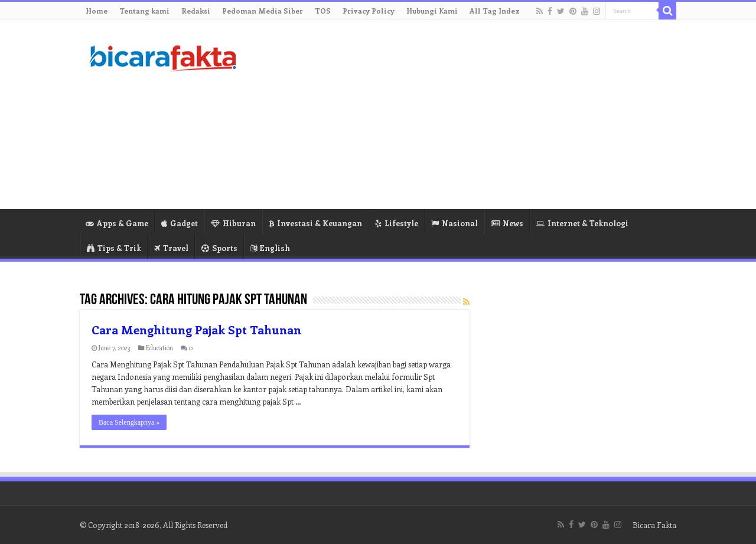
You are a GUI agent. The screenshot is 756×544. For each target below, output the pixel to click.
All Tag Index (495, 11)
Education (159, 348)
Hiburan (233, 223)
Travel (171, 248)
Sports (219, 248)
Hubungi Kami (432, 11)
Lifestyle (397, 223)
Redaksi (196, 11)
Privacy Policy (369, 11)
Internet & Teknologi (582, 223)
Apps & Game (117, 223)
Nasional (454, 223)
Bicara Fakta (654, 525)
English (270, 248)
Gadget (180, 223)
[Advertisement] (452, 115)
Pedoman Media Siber (263, 11)
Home (97, 11)
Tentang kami (144, 11)
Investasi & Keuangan (315, 223)
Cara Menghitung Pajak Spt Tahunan (196, 329)
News (507, 223)
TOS (323, 11)
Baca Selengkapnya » (129, 422)
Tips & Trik (114, 248)
